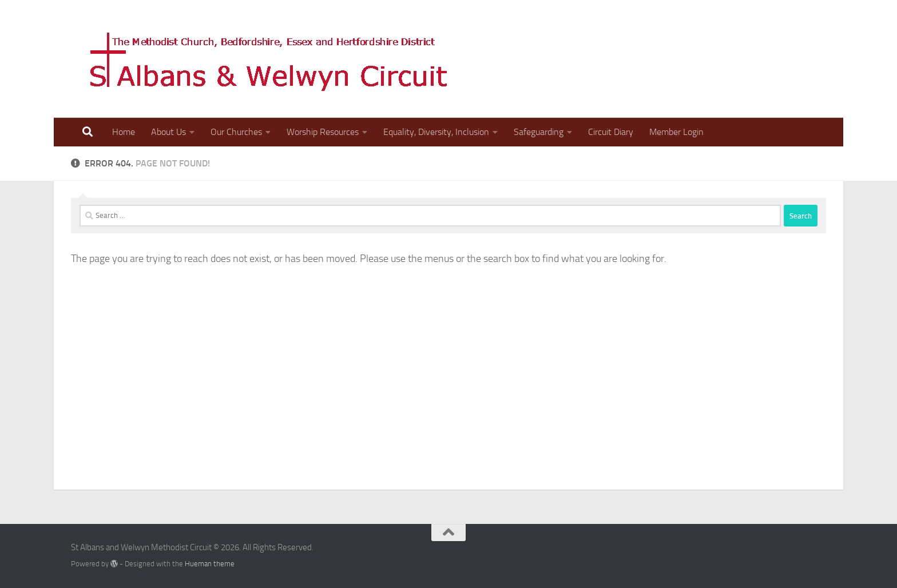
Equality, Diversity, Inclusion (436, 132)
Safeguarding (539, 132)
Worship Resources (323, 132)
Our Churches (236, 132)
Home (124, 132)
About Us (168, 132)
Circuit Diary (611, 132)
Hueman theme (210, 564)
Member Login (676, 132)
